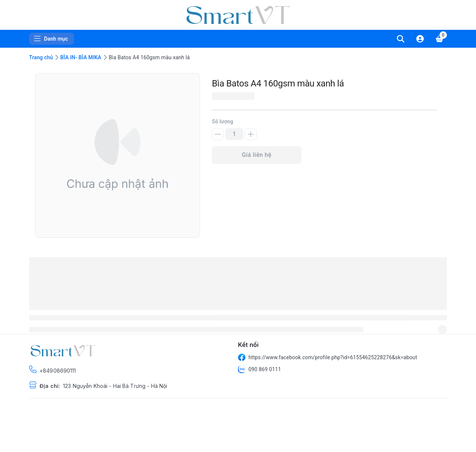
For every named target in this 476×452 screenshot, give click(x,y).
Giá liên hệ (257, 155)
